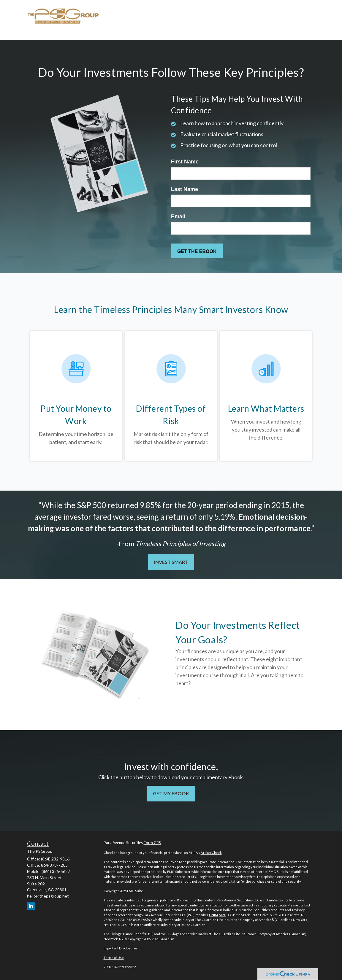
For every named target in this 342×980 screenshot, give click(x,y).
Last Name (185, 189)
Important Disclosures (121, 948)
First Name (185, 162)
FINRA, (214, 915)
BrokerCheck (211, 853)
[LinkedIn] (31, 906)
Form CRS (152, 843)
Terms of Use (114, 958)
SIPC (223, 915)
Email (178, 217)
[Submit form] (197, 251)
